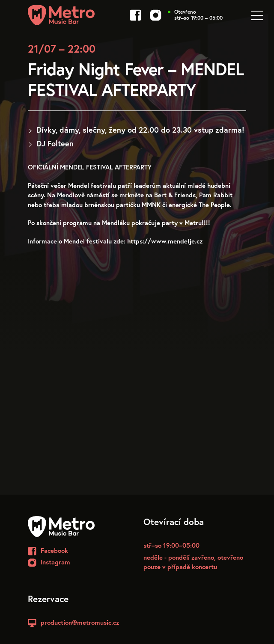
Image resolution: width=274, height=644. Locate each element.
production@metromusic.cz (80, 622)
